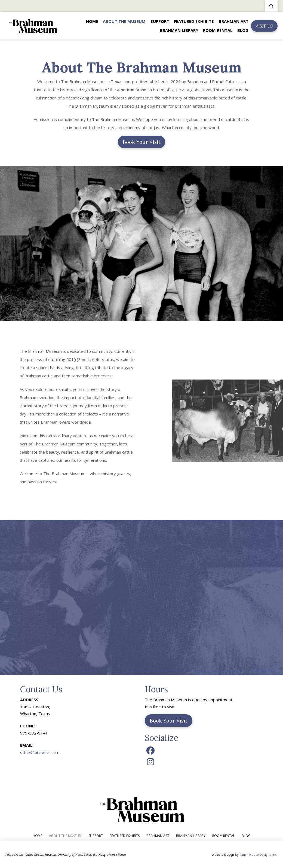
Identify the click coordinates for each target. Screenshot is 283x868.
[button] (271, 6)
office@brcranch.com (40, 752)
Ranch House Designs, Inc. (259, 855)
